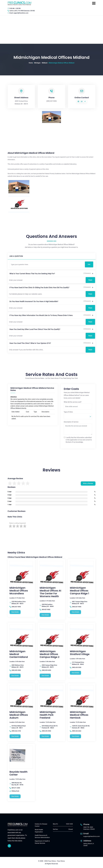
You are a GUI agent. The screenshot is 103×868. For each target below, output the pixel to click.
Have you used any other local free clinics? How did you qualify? (35, 329)
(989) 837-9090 (51, 101)
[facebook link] (9, 846)
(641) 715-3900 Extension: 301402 (24, 11)
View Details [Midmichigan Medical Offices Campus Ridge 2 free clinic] (45, 676)
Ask (89, 264)
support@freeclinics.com (21, 13)
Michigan (37, 63)
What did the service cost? (73, 402)
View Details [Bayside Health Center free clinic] (15, 796)
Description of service (71, 422)
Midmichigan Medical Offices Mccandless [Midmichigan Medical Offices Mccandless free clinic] (19, 591)
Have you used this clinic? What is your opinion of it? (30, 343)
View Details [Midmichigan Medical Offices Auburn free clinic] (15, 736)
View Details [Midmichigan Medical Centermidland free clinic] (15, 676)
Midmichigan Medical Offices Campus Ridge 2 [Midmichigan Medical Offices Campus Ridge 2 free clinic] (49, 654)
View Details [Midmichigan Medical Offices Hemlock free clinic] (75, 736)
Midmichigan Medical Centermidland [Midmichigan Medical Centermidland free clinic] (19, 654)
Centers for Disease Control (41, 825)
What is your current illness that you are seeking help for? (32, 274)
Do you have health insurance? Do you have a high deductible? (34, 301)
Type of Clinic (68, 412)
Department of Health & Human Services (42, 842)
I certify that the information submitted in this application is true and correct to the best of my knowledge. (79, 440)
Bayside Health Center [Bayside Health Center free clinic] (19, 773)
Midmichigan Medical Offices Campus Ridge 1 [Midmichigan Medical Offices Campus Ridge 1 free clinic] (79, 591)
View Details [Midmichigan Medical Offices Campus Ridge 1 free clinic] (75, 612)
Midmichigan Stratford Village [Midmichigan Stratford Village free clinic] (80, 653)
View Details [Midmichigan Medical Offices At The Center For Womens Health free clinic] (45, 615)
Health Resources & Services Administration (42, 836)
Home (31, 63)
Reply (90, 280)
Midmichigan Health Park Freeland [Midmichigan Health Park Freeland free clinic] (48, 715)
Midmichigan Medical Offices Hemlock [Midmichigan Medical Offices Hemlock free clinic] (79, 715)
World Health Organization (39, 831)
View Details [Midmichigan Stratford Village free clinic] (75, 673)
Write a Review (88, 483)
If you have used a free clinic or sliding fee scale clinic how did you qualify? (39, 287)
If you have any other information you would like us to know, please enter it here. (41, 315)
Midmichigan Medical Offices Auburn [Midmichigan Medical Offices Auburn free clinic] (19, 715)
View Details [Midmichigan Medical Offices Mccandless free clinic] (15, 612)
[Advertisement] (51, 30)
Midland (45, 63)
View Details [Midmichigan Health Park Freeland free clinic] (45, 736)
